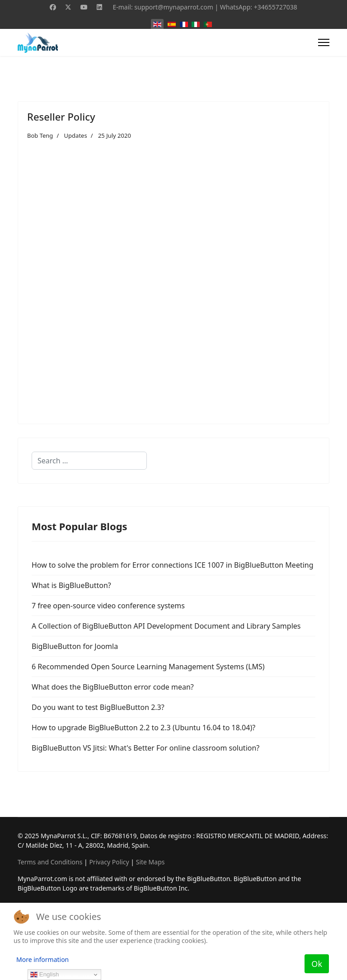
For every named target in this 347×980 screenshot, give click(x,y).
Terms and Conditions (50, 862)
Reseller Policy (61, 117)
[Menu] (324, 42)
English (45, 975)
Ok (317, 964)
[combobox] (89, 461)
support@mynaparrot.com (174, 7)
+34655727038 (276, 7)
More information (42, 959)
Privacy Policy (109, 862)
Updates (76, 135)
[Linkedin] (99, 7)
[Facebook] (53, 7)
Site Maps (150, 862)
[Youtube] (84, 7)
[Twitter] (68, 7)
